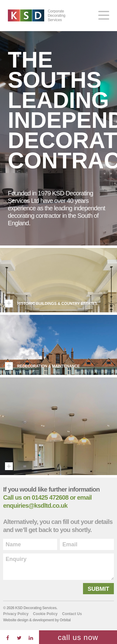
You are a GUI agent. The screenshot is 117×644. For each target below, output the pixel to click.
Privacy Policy (16, 614)
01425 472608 (50, 497)
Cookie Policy (45, 614)
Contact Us (72, 614)
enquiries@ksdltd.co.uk (35, 506)
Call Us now (78, 637)
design (23, 620)
